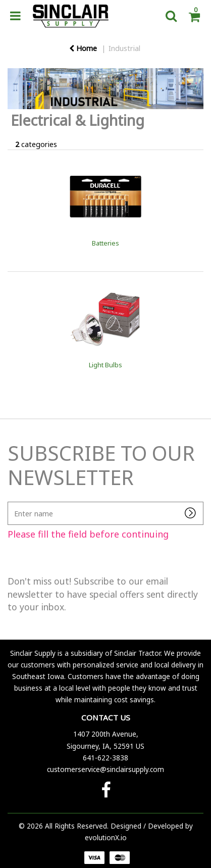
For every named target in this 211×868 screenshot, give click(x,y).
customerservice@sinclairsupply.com (105, 769)
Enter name (10, 501)
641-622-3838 (105, 758)
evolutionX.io (106, 837)
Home (83, 48)
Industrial (124, 48)
